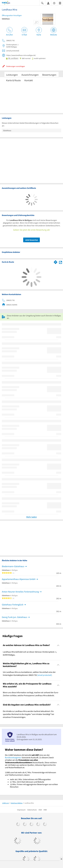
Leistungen (12, 75)
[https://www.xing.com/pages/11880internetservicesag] (38, 825)
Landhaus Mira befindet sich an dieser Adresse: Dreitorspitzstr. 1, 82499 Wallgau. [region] (30, 653)
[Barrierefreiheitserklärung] (54, 3)
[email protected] (45, 675)
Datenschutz (32, 810)
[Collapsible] (58, 645)
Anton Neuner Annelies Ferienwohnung (20, 592)
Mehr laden (32, 517)
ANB (45, 810)
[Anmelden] (48, 3)
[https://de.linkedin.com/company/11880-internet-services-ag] (45, 825)
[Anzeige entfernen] (61, 859)
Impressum (21, 810)
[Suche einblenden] (42, 3)
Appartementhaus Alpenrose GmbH (19, 579)
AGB (40, 810)
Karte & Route (13, 80)
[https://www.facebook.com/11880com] (18, 825)
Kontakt (29, 80)
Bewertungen (49, 75)
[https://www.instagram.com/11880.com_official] (32, 825)
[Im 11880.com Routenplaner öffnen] (56, 262)
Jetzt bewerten (31, 240)
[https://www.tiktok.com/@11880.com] (25, 825)
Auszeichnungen (30, 75)
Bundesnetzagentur (13, 757)
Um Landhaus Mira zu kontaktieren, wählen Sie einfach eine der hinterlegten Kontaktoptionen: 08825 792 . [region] (29, 674)
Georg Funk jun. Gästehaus (14, 617)
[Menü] (60, 3)
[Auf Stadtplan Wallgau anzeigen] (61, 262)
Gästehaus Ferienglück (13, 605)
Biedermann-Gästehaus (13, 566)
